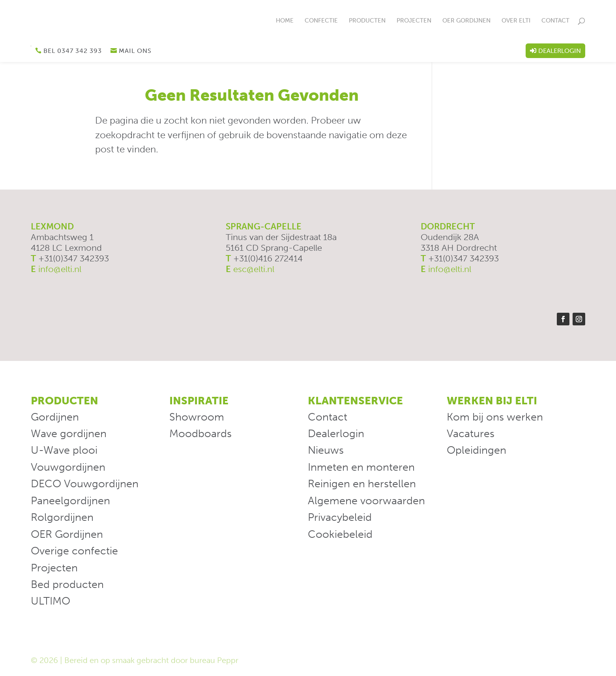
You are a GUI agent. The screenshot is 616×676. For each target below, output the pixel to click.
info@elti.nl (60, 269)
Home (285, 21)
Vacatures (471, 434)
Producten (367, 21)
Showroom (197, 417)
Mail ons (135, 51)
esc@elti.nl (254, 269)
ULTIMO (51, 601)
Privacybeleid (340, 518)
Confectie (321, 21)
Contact (555, 21)
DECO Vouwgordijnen (85, 484)
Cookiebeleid (340, 534)
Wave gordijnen (69, 434)
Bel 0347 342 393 (73, 51)
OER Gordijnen (466, 21)
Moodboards (200, 434)
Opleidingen (477, 451)
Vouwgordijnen (68, 467)
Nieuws (326, 451)
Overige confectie (74, 551)
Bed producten (67, 585)
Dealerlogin (560, 51)
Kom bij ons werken (495, 417)
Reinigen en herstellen (362, 484)
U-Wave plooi (64, 451)
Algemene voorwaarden (366, 501)
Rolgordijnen (62, 518)
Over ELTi (516, 21)
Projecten (414, 21)
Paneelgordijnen (70, 501)
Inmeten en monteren (361, 467)
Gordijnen (55, 417)
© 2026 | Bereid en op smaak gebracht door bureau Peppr (135, 661)
